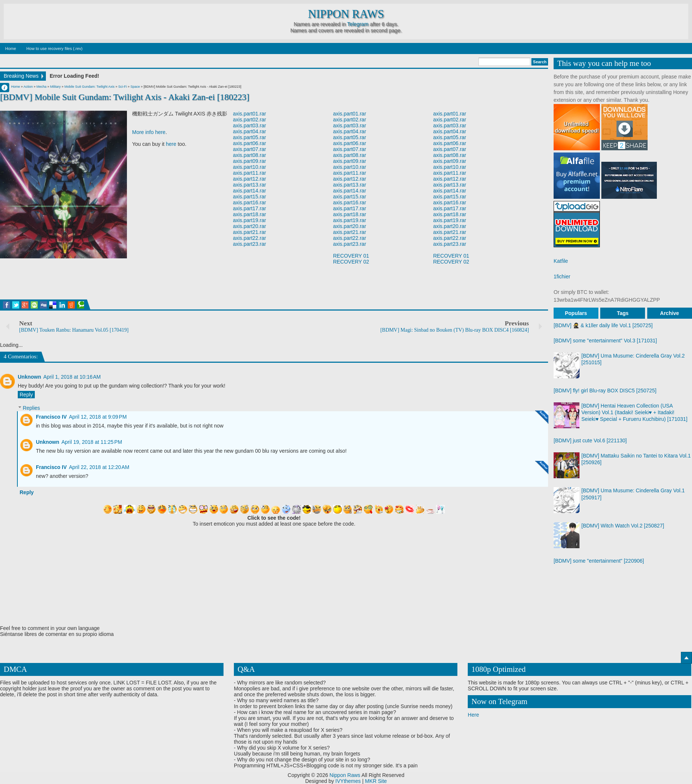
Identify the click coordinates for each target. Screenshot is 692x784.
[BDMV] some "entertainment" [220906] (599, 561)
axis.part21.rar (249, 232)
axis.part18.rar (249, 214)
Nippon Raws (346, 14)
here (171, 144)
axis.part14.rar (249, 191)
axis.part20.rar (249, 226)
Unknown (29, 377)
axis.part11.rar (249, 173)
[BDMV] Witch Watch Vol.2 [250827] (623, 526)
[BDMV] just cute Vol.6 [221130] (590, 440)
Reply (26, 395)
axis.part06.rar (249, 143)
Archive (670, 313)
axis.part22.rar (249, 238)
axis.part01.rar (249, 114)
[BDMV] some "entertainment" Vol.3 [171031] (605, 341)
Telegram (358, 24)
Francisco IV (51, 417)
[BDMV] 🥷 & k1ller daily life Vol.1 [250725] (603, 325)
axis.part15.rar (249, 197)
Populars (576, 313)
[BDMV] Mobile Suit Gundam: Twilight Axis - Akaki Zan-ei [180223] (125, 97)
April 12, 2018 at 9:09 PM (98, 417)
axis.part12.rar (249, 179)
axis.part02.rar (249, 120)
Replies (31, 408)
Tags (623, 313)
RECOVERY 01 (351, 256)
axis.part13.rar (249, 185)
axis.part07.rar (249, 149)
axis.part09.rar (249, 161)
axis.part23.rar (249, 244)
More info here (149, 132)
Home (11, 48)
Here (473, 715)
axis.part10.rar (249, 167)
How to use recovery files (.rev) (54, 48)
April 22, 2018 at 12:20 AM (99, 467)
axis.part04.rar (249, 131)
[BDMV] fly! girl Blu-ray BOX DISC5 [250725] (605, 391)
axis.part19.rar (249, 220)
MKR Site (376, 781)
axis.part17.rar (249, 208)
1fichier (562, 277)
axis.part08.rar (249, 155)
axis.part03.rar (249, 125)
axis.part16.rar (249, 202)
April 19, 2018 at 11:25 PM (92, 442)
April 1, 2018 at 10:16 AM (72, 377)
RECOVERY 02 (351, 262)
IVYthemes (348, 781)
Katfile (561, 261)
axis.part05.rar (249, 137)
